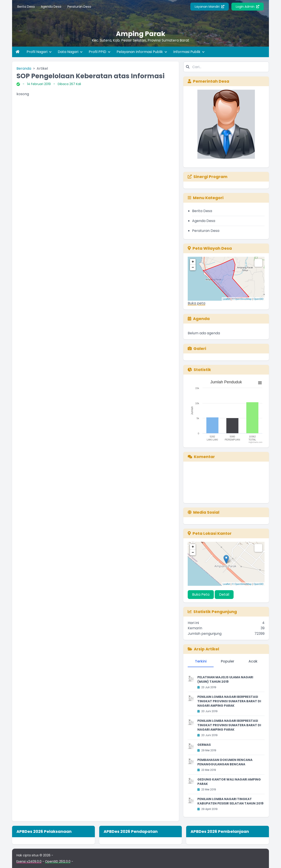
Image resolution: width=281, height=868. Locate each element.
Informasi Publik (189, 52)
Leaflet (226, 299)
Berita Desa (26, 7)
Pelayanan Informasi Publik (142, 52)
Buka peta (196, 303)
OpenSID (258, 299)
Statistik (199, 370)
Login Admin (248, 7)
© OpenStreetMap (242, 299)
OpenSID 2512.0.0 (58, 861)
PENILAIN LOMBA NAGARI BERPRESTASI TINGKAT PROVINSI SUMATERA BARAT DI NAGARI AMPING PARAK (229, 701)
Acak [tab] (253, 661)
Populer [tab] (228, 661)
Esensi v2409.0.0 (29, 861)
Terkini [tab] (201, 661)
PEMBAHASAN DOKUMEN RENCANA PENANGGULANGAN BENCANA (225, 762)
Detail (224, 594)
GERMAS (204, 745)
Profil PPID (100, 52)
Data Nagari (70, 52)
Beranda (24, 68)
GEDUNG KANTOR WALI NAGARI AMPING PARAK (229, 782)
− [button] (193, 267)
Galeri (197, 348)
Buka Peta (201, 594)
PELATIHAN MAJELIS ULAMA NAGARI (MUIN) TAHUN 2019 (225, 679)
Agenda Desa (51, 7)
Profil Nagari (39, 52)
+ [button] (193, 262)
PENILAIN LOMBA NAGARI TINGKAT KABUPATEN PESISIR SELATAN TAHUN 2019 (230, 801)
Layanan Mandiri (210, 7)
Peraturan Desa (79, 7)
